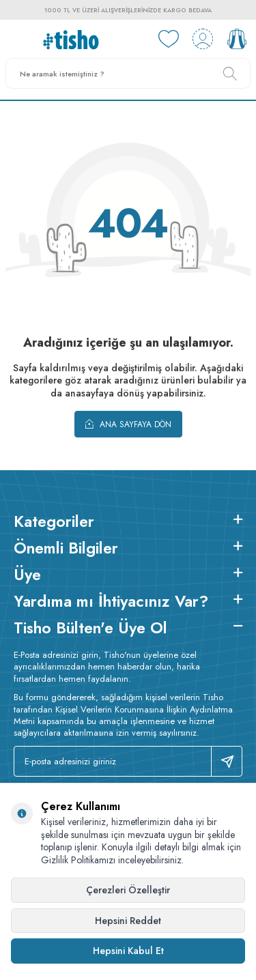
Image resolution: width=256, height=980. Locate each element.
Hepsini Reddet (128, 921)
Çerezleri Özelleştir (128, 890)
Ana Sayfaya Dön (128, 424)
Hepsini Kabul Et (128, 951)
